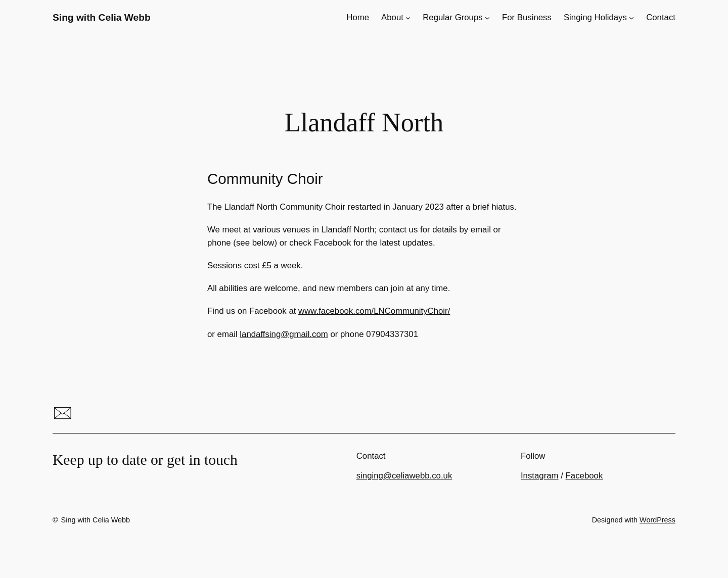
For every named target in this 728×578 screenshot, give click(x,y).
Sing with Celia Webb (102, 17)
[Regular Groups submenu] (487, 18)
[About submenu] (408, 18)
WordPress (657, 520)
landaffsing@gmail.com (284, 334)
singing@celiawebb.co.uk (404, 476)
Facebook (584, 476)
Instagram (540, 476)
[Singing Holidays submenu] (631, 18)
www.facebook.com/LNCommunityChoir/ (374, 311)
